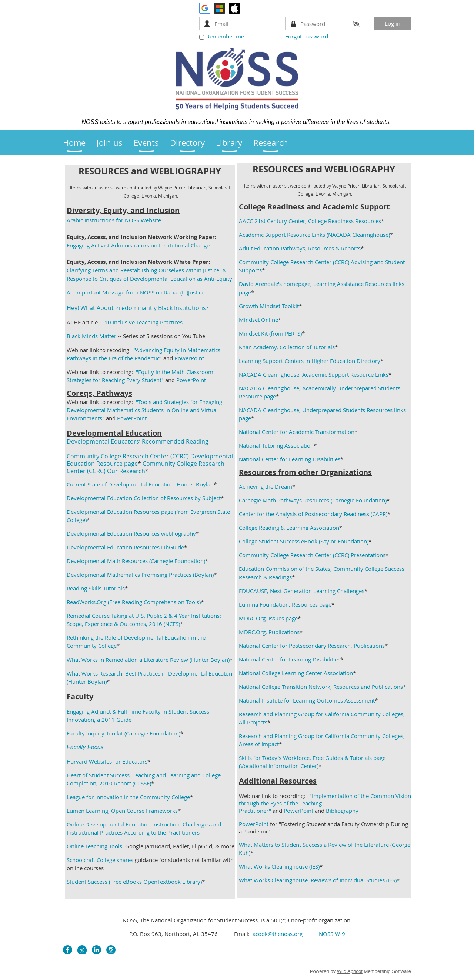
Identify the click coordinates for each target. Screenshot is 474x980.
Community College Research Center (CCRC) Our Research (146, 467)
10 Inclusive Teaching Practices (143, 322)
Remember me (225, 36)
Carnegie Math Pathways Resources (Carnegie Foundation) (313, 500)
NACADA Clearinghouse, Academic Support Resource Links (314, 374)
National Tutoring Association (276, 445)
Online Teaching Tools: (95, 846)
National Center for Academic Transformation (297, 432)
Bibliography (342, 811)
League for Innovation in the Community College (128, 797)
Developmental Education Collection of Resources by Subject (144, 498)
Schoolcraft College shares (100, 860)
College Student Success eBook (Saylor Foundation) (304, 541)
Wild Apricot (350, 971)
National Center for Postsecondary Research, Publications (312, 646)
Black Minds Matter (91, 336)
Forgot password (307, 36)
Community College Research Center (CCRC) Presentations (312, 555)
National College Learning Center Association (296, 673)
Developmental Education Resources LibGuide (125, 547)
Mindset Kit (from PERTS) (270, 333)
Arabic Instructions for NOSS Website (114, 220)
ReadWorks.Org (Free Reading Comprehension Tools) (134, 602)
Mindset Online (258, 320)
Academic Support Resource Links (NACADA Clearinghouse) (314, 235)
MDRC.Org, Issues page (268, 618)
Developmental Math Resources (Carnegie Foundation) (136, 561)
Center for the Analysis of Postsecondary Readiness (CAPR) (313, 514)
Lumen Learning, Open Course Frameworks (122, 811)
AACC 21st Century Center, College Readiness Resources (310, 221)
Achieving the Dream (266, 486)
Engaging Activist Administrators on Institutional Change (138, 245)
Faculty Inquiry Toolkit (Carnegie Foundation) (123, 733)
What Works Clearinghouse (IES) (279, 866)
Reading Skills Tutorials (96, 588)
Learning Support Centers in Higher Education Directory (310, 361)
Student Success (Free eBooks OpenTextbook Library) (134, 882)
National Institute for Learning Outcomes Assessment (307, 700)
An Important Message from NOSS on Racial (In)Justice (136, 292)
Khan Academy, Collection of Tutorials (287, 347)
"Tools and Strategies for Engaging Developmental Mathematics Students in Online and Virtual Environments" (144, 410)
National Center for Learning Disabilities (290, 459)
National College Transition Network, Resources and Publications (321, 687)
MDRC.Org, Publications (269, 632)
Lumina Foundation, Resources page (285, 604)
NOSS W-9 (332, 934)
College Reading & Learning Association (289, 528)
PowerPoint (189, 358)
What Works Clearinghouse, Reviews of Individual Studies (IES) (318, 880)
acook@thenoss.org (278, 934)
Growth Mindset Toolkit (269, 306)
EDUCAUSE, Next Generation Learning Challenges (302, 591)
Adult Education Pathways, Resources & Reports (300, 248)
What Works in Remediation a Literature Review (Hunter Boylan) (148, 660)
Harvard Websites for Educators (107, 761)
